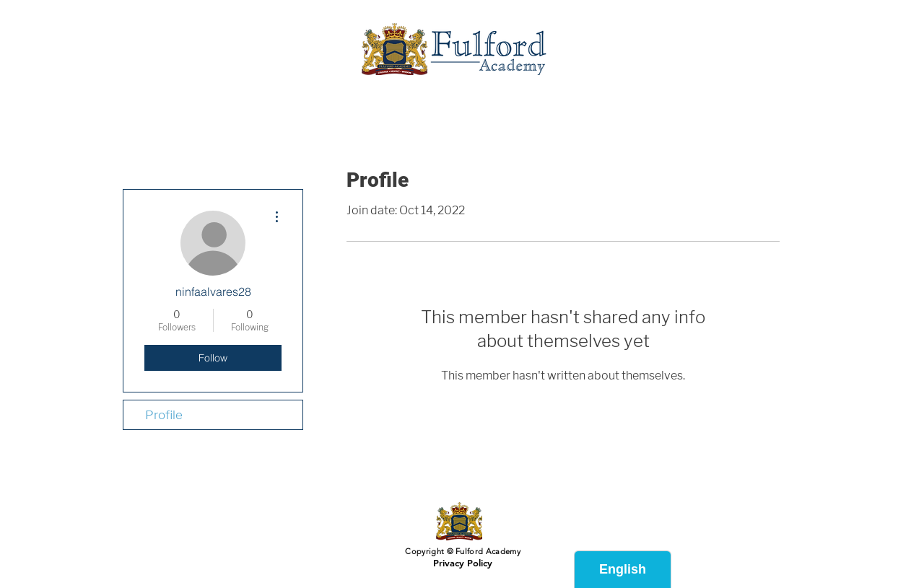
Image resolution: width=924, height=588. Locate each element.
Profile (164, 415)
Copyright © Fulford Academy (462, 551)
